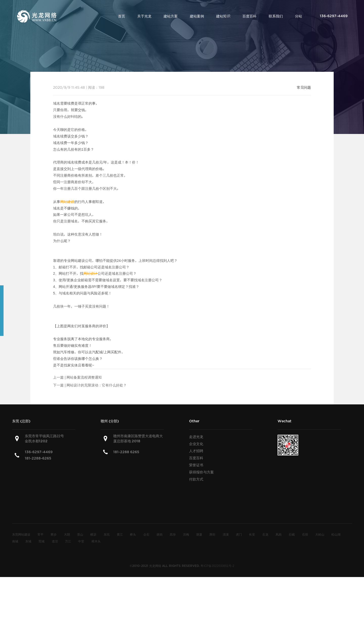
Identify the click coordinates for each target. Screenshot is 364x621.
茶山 (80, 534)
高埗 (173, 534)
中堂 (81, 541)
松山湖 (336, 534)
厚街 (212, 534)
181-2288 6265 (126, 452)
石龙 (265, 534)
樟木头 (96, 541)
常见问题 (304, 87)
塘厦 (199, 534)
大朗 (67, 534)
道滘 (55, 541)
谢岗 (160, 534)
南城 (15, 541)
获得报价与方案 (201, 472)
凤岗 (279, 534)
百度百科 (249, 16)
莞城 (41, 541)
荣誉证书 (196, 465)
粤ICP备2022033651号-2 (217, 566)
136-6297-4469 (39, 452)
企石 (146, 534)
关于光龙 (144, 16)
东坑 (107, 534)
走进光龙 (196, 437)
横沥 (93, 534)
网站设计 (90, 273)
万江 (68, 541)
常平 (40, 534)
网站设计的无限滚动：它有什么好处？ (97, 385)
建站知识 (223, 16)
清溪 (226, 534)
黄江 (120, 534)
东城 (28, 541)
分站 (299, 16)
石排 (305, 534)
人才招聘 (196, 451)
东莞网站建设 (21, 534)
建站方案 (171, 16)
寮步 (54, 534)
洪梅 (186, 534)
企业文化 (196, 444)
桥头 (133, 534)
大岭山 (320, 534)
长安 (252, 534)
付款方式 (196, 479)
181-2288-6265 (38, 458)
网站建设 (67, 202)
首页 (122, 16)
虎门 (239, 534)
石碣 (292, 534)
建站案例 (197, 16)
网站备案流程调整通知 (84, 377)
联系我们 (276, 16)
